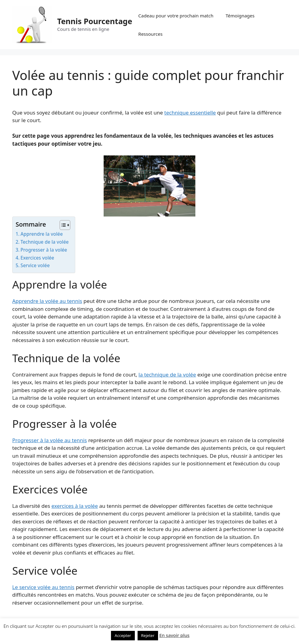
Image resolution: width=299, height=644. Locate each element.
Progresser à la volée (44, 250)
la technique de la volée (167, 375)
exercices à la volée (75, 506)
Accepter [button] (123, 635)
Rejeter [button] (148, 635)
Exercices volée (37, 258)
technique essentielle (190, 113)
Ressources (150, 34)
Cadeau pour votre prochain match (176, 16)
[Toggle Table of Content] (62, 225)
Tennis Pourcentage (95, 21)
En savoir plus (174, 635)
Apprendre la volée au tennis (47, 301)
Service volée (35, 265)
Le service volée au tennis (43, 587)
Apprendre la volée (42, 234)
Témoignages (240, 16)
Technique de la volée (44, 242)
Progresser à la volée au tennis (50, 440)
